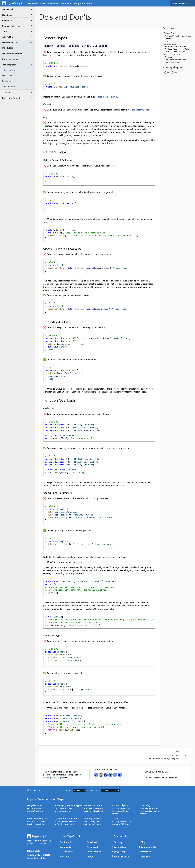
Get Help (118, 842)
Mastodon (146, 851)
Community (65, 847)
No (174, 73)
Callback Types (170, 44)
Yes (167, 73)
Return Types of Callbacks (175, 46)
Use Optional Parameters (175, 60)
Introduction (8, 48)
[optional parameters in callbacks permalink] (42, 248)
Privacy (30, 858)
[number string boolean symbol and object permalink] (42, 46)
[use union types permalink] (42, 635)
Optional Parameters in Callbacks (178, 49)
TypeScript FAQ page (139, 110)
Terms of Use (40, 858)
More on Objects (120, 805)
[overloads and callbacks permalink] (42, 322)
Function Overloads (172, 54)
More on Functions (93, 805)
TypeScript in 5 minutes (67, 818)
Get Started (17, 9)
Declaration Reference (12, 53)
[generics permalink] (42, 104)
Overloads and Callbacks (175, 52)
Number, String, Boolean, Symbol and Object (178, 36)
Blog (143, 842)
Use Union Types (172, 62)
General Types (170, 33)
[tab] (43, 3)
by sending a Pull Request (62, 776)
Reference (17, 20)
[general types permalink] (42, 38)
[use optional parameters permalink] (42, 492)
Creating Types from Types (69, 805)
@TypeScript (120, 851)
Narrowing (145, 805)
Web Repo (146, 856)
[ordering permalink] (42, 408)
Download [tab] (33, 3)
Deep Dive (7, 75)
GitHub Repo (120, 847)
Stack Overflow (121, 856)
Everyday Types (35, 805)
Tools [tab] (90, 3)
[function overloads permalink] (42, 400)
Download (92, 842)
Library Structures (10, 59)
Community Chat (149, 847)
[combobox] (185, 3)
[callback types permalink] (42, 152)
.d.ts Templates (17, 65)
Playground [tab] (79, 3)
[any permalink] (42, 117)
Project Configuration (17, 98)
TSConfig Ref (66, 851)
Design (90, 856)
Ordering (169, 57)
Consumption (8, 87)
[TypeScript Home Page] (14, 3)
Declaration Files (17, 43)
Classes (115, 818)
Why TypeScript (67, 856)
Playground (92, 847)
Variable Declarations (37, 818)
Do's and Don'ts (11, 70)
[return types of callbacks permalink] (42, 160)
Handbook (17, 15)
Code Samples (94, 851)
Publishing (7, 81)
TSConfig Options (92, 818)
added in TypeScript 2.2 (107, 97)
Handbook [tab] (53, 3)
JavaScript (17, 92)
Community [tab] (66, 3)
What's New (17, 37)
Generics (168, 38)
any (166, 41)
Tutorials (17, 31)
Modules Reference (17, 26)
